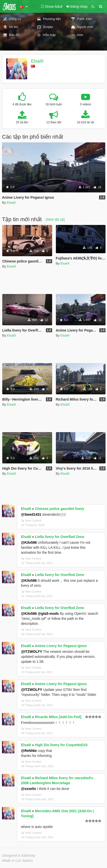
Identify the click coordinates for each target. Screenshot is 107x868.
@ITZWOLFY (32, 652)
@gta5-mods (48, 614)
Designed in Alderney (19, 855)
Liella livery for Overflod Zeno (60, 537)
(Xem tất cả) (55, 219)
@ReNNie (29, 751)
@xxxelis (28, 789)
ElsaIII (37, 61)
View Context (31, 520)
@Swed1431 (31, 514)
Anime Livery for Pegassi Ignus (61, 646)
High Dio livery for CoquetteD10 (61, 745)
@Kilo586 (29, 542)
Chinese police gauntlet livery (60, 509)
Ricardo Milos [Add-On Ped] (58, 717)
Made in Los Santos (17, 860)
